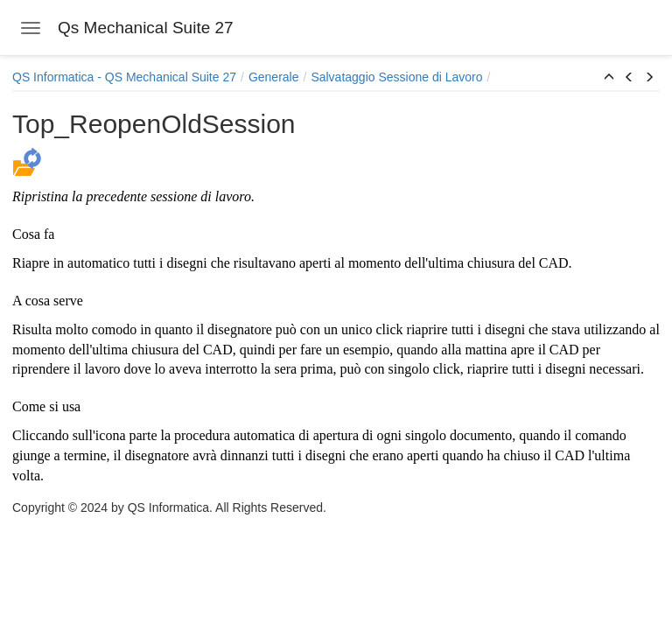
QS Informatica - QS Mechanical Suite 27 (124, 77)
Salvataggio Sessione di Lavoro (396, 77)
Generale (274, 77)
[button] (609, 78)
